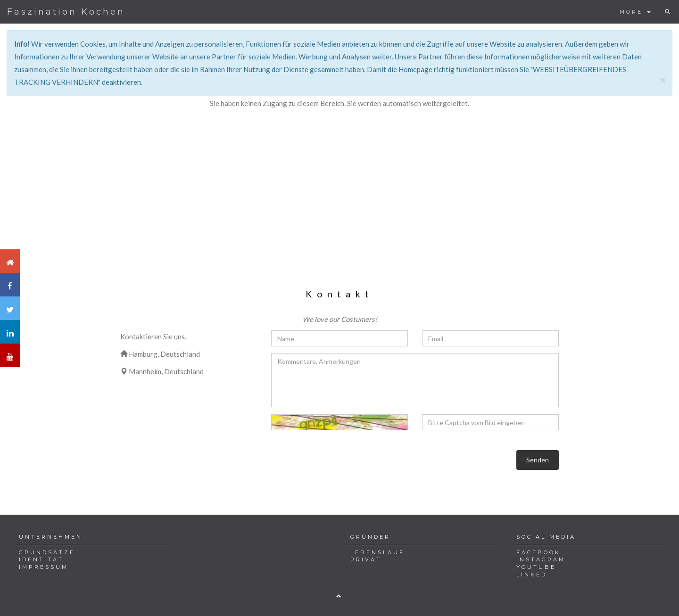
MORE (635, 12)
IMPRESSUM (44, 567)
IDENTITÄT (41, 559)
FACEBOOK (538, 552)
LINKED (532, 575)
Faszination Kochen (66, 12)
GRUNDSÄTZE (47, 552)
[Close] (662, 80)
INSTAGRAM (541, 559)
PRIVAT (366, 559)
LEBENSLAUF (377, 552)
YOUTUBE (536, 567)
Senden (538, 460)
